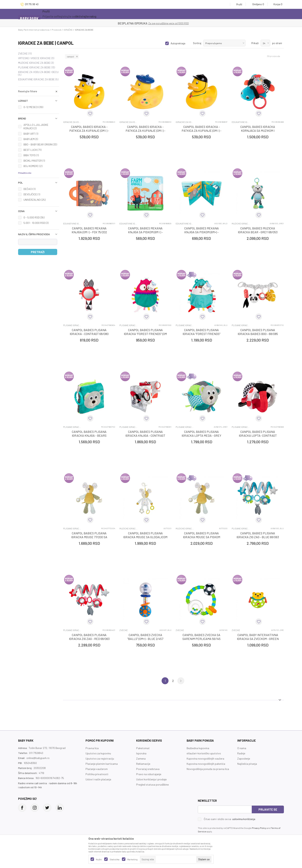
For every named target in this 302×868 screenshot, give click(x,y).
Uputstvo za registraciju (100, 758)
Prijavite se (268, 809)
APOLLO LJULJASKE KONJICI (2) (36, 126)
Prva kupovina (146, 14)
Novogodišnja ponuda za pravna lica (208, 769)
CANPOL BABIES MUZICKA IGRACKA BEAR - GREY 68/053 (258, 230)
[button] (39, 91)
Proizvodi (56, 30)
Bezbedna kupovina (198, 748)
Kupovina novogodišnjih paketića (206, 764)
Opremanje (119, 14)
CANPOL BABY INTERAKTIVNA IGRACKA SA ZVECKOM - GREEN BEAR (258, 639)
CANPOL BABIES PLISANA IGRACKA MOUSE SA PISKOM (202, 535)
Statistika (115, 859)
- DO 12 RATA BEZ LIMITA (171, 23)
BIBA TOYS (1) (31, 155)
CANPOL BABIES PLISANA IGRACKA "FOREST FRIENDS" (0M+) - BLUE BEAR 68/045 (201, 334)
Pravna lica (92, 748)
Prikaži (255, 43)
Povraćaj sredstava (148, 769)
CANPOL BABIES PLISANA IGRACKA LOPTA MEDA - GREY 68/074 (201, 435)
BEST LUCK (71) (32, 150)
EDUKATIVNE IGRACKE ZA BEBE (38, 79)
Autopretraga (178, 43)
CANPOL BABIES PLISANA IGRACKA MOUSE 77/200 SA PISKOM (89, 537)
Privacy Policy (259, 828)
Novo (99, 14)
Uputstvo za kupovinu (98, 753)
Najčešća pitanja (247, 764)
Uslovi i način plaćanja (98, 779)
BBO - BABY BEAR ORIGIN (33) (40, 144)
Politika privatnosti (97, 774)
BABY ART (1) (31, 134)
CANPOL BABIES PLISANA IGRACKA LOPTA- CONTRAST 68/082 (258, 435)
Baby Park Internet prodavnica (34, 30)
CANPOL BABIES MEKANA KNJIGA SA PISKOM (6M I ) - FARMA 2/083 (145, 232)
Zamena (141, 758)
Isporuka (141, 753)
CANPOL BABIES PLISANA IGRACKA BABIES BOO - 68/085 (258, 332)
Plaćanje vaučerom (97, 769)
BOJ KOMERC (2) (33, 166)
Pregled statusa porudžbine (152, 784)
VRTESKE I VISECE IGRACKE (36, 58)
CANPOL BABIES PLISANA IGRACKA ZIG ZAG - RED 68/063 (89, 637)
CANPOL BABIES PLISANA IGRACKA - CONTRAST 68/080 (89, 332)
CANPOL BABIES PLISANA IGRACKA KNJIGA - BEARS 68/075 (89, 435)
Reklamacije (143, 764)
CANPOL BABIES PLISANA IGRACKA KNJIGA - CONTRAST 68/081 (145, 435)
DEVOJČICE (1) (32, 194)
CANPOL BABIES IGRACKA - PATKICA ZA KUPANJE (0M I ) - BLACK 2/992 (89, 131)
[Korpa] (277, 4)
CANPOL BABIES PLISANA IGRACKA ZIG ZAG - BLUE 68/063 (258, 535)
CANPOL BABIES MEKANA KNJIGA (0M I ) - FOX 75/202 (89, 230)
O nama (242, 748)
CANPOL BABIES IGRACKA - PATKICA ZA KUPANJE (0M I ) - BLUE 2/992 (145, 131)
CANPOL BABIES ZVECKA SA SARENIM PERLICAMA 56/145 (201, 637)
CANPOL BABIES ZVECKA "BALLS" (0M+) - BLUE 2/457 (145, 637)
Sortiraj (197, 43)
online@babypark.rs (38, 758)
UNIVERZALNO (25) (35, 200)
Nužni (99, 859)
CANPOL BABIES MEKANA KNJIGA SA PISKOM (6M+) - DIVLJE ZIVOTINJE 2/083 (202, 232)
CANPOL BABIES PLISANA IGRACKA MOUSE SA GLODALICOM (145, 535)
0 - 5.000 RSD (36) (34, 217)
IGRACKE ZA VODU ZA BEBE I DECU (38, 73)
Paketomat (143, 748)
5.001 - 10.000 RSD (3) (36, 223)
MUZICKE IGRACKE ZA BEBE (36, 63)
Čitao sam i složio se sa (229, 819)
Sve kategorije (57, 14)
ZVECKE (25, 54)
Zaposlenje (244, 758)
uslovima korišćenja (244, 819)
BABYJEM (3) (31, 139)
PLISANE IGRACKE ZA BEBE (36, 67)
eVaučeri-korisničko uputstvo (204, 753)
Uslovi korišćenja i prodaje (151, 779)
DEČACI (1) (29, 189)
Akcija (81, 14)
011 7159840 (36, 753)
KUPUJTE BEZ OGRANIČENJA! (138, 23)
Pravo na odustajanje (149, 774)
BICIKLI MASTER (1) (34, 161)
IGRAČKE (68, 30)
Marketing (132, 859)
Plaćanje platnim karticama (102, 764)
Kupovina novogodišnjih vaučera (205, 758)
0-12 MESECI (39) (33, 107)
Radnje (241, 753)
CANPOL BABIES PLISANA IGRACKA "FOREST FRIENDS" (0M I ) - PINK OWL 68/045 (145, 334)
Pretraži (38, 252)
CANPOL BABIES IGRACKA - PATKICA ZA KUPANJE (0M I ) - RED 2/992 (201, 131)
